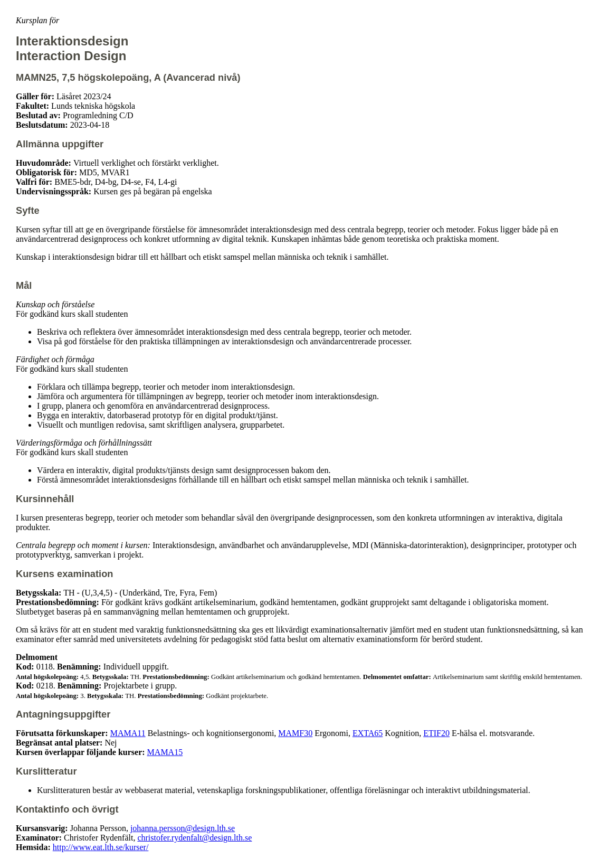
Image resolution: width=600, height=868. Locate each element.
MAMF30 (295, 733)
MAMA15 (165, 752)
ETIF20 (436, 733)
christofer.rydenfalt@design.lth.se (194, 838)
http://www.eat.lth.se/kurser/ (101, 847)
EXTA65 (368, 733)
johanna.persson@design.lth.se (183, 828)
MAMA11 (128, 733)
